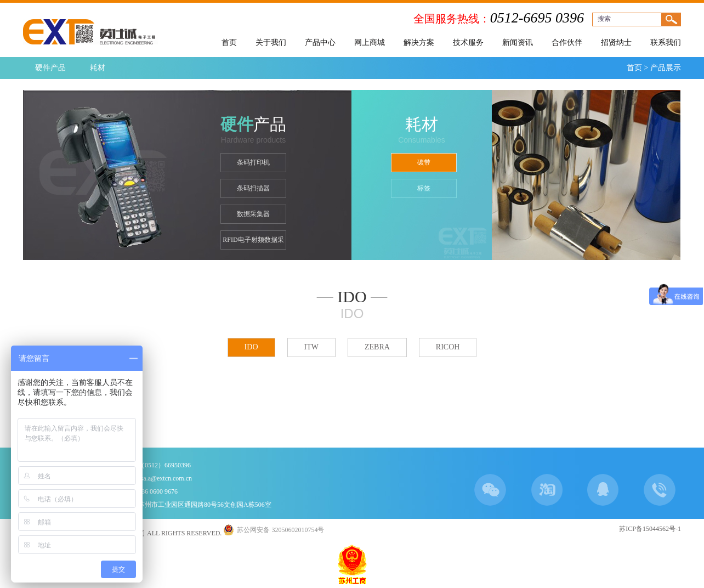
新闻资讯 (518, 43)
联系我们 (666, 43)
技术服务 (468, 43)
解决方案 (419, 43)
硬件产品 (50, 68)
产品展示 (666, 68)
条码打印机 (253, 162)
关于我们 (271, 43)
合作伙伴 (567, 43)
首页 (229, 43)
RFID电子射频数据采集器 (253, 243)
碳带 (424, 162)
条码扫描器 (253, 188)
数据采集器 (253, 214)
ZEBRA (377, 347)
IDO (251, 347)
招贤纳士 (616, 43)
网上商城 (370, 43)
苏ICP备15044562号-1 (650, 529)
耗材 (98, 68)
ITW (311, 347)
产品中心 (320, 43)
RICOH (448, 347)
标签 (424, 188)
